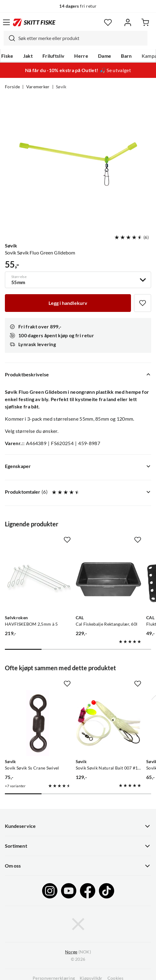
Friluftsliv (54, 56)
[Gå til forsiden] (34, 22)
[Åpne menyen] (6, 22)
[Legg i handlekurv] (68, 303)
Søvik (61, 87)
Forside (12, 87)
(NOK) (78, 952)
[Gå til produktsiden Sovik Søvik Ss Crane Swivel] (38, 723)
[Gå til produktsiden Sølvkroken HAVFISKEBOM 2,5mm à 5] (38, 579)
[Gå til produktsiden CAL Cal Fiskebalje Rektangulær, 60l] (109, 579)
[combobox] (76, 38)
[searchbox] (81, 38)
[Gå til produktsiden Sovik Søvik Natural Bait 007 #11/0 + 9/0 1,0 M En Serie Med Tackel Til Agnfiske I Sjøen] (109, 723)
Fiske (7, 56)
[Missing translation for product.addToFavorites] (143, 303)
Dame (105, 56)
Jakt (28, 56)
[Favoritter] (108, 22)
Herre (81, 56)
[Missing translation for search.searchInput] (9, 38)
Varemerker (38, 87)
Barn (126, 56)
